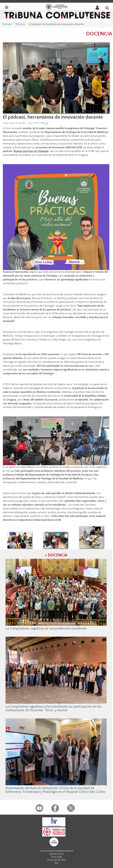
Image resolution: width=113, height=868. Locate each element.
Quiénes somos (57, 854)
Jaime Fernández (17, 123)
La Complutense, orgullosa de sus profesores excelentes (46, 628)
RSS (56, 863)
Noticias (20, 24)
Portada (7, 24)
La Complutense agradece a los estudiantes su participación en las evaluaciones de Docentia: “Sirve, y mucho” (53, 708)
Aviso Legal (57, 857)
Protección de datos (57, 860)
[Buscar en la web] (107, 8)
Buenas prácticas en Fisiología (31, 151)
